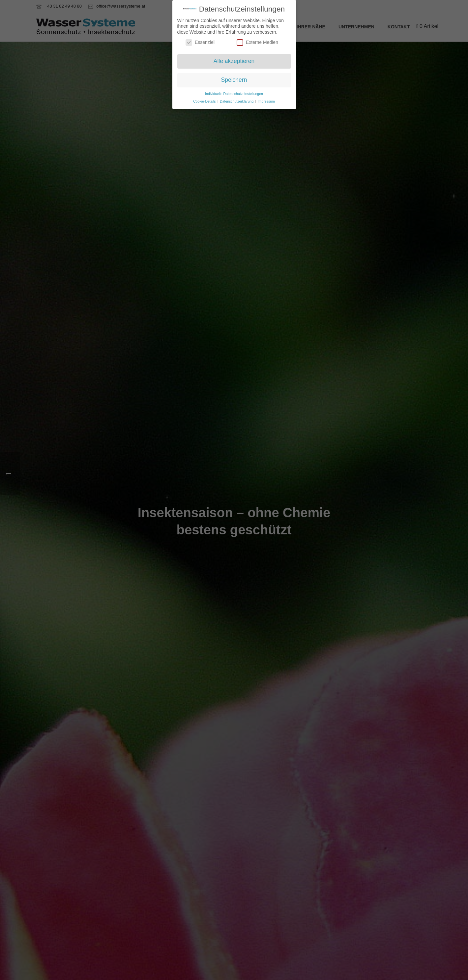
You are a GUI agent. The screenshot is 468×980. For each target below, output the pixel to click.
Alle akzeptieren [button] (234, 60)
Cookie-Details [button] (205, 100)
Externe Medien (257, 41)
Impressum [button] (266, 100)
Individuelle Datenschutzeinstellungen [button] (234, 92)
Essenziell (201, 41)
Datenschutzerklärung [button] (237, 100)
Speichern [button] (234, 79)
